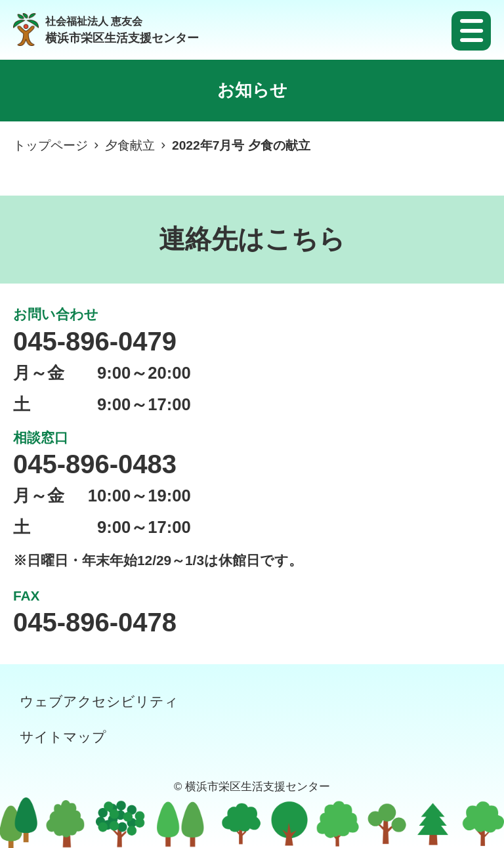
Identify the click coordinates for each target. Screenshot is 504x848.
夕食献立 (130, 145)
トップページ (51, 145)
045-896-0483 (95, 464)
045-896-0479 (95, 341)
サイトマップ (63, 737)
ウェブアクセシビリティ (99, 701)
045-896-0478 (95, 622)
